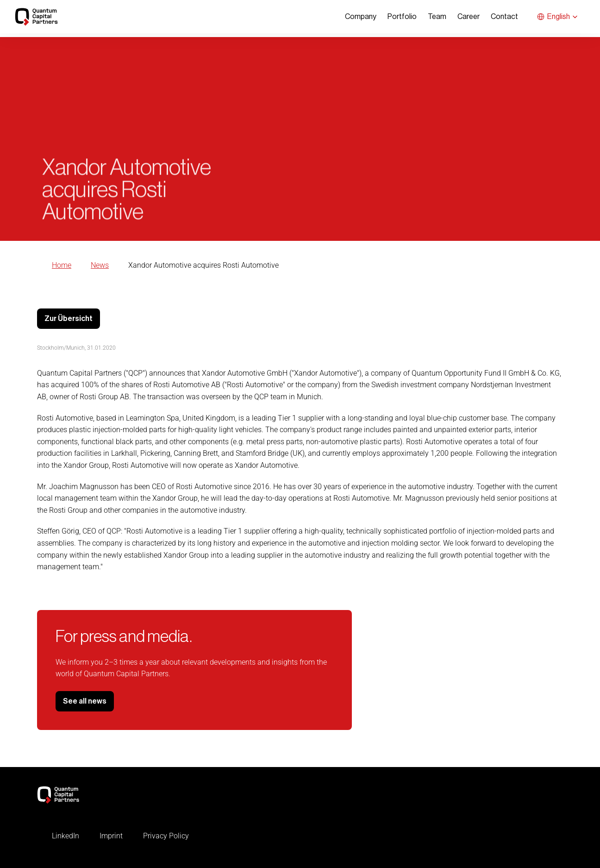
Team (437, 17)
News (100, 265)
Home (62, 265)
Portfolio (402, 17)
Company (361, 17)
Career (469, 17)
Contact (504, 17)
